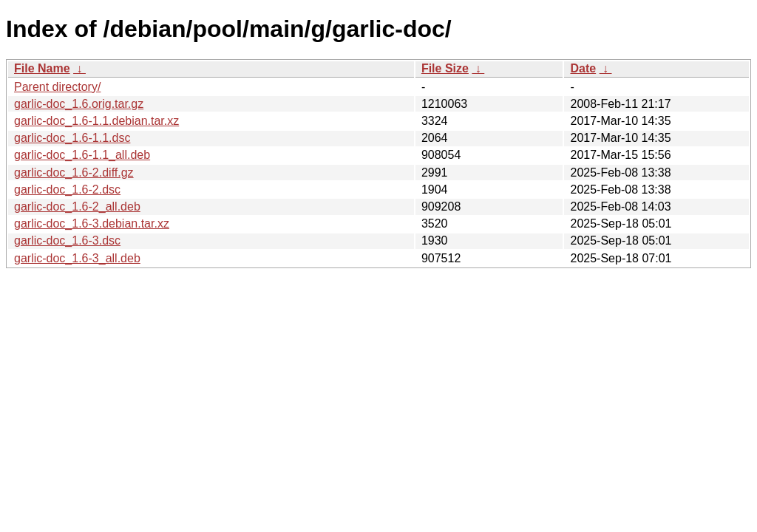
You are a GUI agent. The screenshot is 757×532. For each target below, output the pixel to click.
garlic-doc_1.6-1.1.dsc (72, 138)
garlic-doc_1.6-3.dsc (67, 241)
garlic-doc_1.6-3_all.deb (77, 258)
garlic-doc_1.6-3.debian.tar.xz (92, 224)
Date (583, 68)
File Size (445, 68)
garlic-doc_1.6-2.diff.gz (74, 173)
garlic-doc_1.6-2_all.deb (77, 207)
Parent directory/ (57, 87)
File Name (42, 68)
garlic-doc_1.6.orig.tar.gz (79, 104)
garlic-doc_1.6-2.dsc (67, 190)
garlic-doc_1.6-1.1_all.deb (82, 155)
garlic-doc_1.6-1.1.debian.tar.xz (96, 121)
